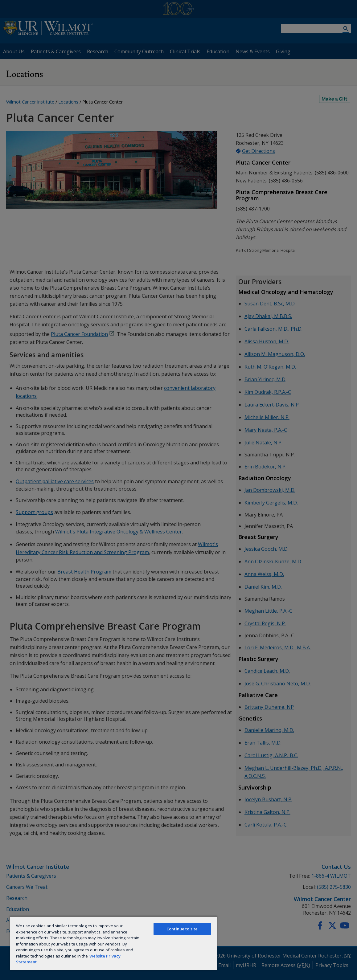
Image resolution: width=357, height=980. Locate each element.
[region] (113, 943)
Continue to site (182, 929)
